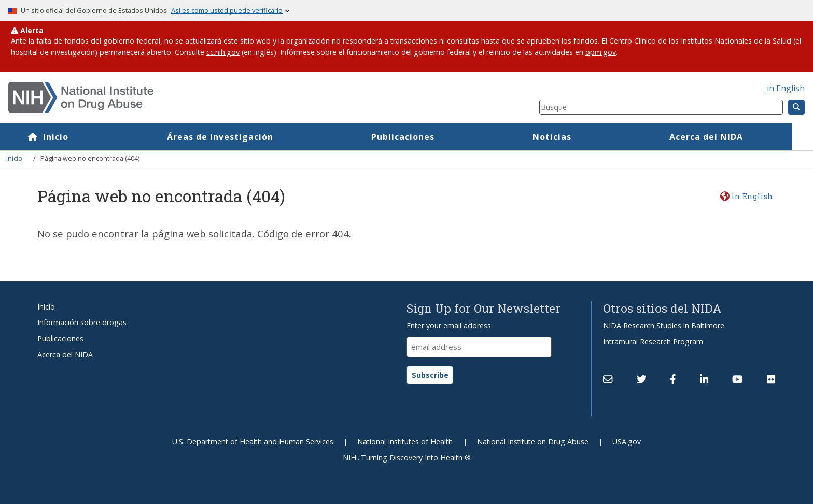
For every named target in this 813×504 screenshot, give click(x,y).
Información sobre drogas (82, 322)
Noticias (573, 137)
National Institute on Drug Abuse (533, 442)
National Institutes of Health (405, 442)
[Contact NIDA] (608, 380)
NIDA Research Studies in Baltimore (664, 325)
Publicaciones (424, 137)
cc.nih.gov (223, 52)
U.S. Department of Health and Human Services (253, 442)
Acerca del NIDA (727, 137)
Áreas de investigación (241, 137)
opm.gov (601, 52)
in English (786, 88)
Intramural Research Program (653, 341)
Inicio (76, 137)
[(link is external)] (641, 380)
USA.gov (627, 442)
